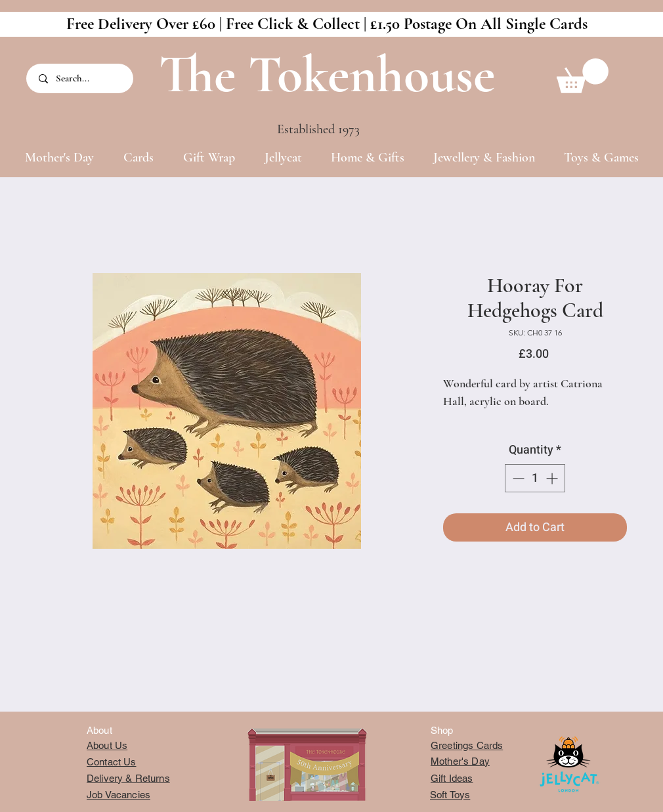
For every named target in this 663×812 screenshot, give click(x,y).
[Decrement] (517, 478)
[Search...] (81, 78)
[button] (583, 76)
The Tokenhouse (327, 75)
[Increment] (553, 478)
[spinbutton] (535, 478)
